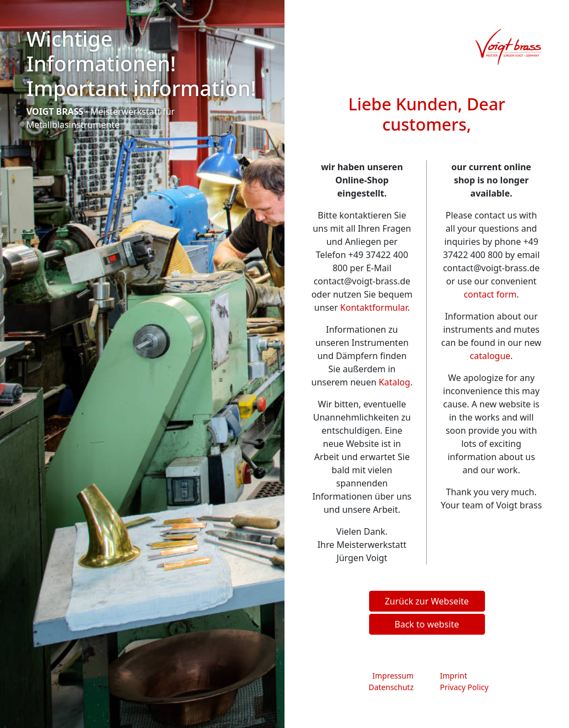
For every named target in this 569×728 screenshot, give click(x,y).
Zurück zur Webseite (426, 601)
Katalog (395, 382)
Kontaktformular (373, 307)
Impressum (393, 676)
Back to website (426, 624)
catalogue (490, 356)
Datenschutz (391, 687)
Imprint (454, 676)
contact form (490, 294)
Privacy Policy (464, 687)
